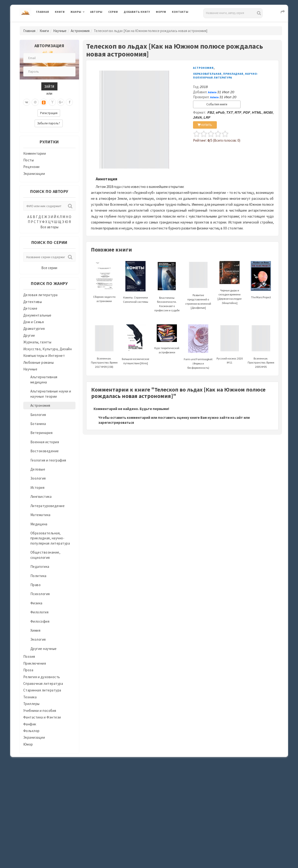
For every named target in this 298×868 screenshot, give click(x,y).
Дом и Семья (34, 322)
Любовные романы (39, 362)
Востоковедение (45, 451)
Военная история (45, 442)
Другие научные (44, 649)
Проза (28, 670)
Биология (38, 415)
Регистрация (49, 113)
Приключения (35, 663)
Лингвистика (41, 497)
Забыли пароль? (49, 123)
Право (36, 585)
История (38, 488)
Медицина (39, 524)
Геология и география (48, 460)
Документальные (37, 315)
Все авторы (49, 227)
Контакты (180, 12)
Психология (40, 594)
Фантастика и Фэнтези (42, 717)
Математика (40, 515)
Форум (161, 12)
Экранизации (34, 174)
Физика (36, 603)
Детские (30, 308)
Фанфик (30, 724)
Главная (43, 12)
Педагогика (40, 567)
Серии (113, 12)
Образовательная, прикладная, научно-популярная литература (50, 538)
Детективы (33, 302)
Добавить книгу (137, 12)
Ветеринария (42, 433)
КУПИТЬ (205, 125)
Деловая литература (40, 295)
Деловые (38, 469)
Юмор (28, 744)
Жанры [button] (76, 12)
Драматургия (34, 329)
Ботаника (38, 424)
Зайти (49, 86)
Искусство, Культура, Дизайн (48, 349)
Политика (38, 576)
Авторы (96, 12)
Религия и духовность (42, 677)
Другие (29, 335)
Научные (60, 31)
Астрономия (80, 31)
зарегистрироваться (116, 422)
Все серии (49, 268)
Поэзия (29, 656)
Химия (35, 630)
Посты (29, 160)
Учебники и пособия (40, 711)
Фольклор (31, 731)
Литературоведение (48, 506)
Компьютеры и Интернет (44, 356)
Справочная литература (43, 684)
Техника (30, 697)
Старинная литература (42, 690)
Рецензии (31, 167)
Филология (40, 612)
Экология (38, 639)
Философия (40, 621)
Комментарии (35, 153)
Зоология (38, 478)
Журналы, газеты (37, 342)
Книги (60, 12)
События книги (217, 104)
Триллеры (31, 704)
